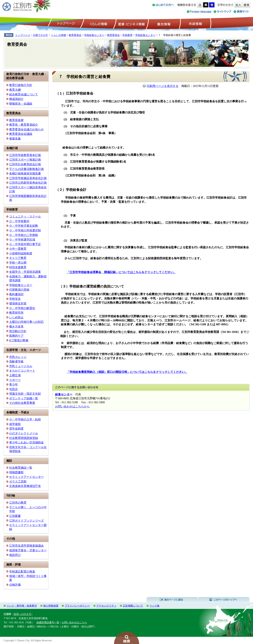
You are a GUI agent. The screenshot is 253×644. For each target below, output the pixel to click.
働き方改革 (16, 327)
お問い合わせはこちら (74, 622)
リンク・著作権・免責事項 (22, 606)
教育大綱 (15, 90)
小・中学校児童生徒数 (24, 226)
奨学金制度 (16, 429)
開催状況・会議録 (21, 104)
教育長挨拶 (16, 120)
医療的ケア (16, 336)
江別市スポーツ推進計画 (25, 160)
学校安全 (15, 299)
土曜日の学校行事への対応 (26, 322)
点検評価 (15, 585)
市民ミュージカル (21, 366)
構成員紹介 (16, 99)
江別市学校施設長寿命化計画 (28, 178)
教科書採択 (16, 294)
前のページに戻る (172, 600)
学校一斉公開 (18, 263)
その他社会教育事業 (22, 403)
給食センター (64, 394)
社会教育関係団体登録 (24, 438)
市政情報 (195, 24)
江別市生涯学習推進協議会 (26, 546)
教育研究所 (16, 313)
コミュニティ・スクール (25, 216)
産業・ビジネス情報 (131, 24)
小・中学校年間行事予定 (25, 244)
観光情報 (163, 24)
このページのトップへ (224, 600)
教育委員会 (75, 35)
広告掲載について (133, 606)
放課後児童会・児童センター (28, 550)
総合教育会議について (24, 94)
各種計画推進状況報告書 (25, 173)
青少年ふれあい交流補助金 (26, 442)
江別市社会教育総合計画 (25, 164)
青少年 (14, 384)
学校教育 (127, 35)
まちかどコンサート (22, 371)
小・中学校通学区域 (22, 240)
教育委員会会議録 (21, 134)
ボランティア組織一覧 (24, 398)
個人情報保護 (51, 606)
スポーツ (15, 380)
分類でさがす (41, 35)
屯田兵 (14, 389)
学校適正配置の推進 (22, 572)
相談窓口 (15, 555)
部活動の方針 (18, 331)
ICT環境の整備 (19, 340)
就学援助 (15, 424)
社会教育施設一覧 (21, 468)
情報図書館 (16, 472)
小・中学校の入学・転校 (25, 419)
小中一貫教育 (18, 249)
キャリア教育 (18, 258)
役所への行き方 (23, 614)
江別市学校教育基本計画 (25, 155)
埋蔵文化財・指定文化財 (25, 394)
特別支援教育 (18, 267)
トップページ (66, 24)
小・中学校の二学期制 (24, 235)
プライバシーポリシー (77, 606)
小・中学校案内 (19, 221)
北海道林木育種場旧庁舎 (25, 486)
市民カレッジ (18, 357)
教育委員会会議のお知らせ (26, 129)
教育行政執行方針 (21, 85)
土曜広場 (15, 375)
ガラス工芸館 (18, 482)
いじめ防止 (16, 317)
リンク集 (155, 606)
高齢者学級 (16, 361)
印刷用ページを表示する (163, 86)
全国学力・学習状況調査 (25, 272)
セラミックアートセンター (26, 477)
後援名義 (15, 139)
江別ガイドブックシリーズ (26, 521)
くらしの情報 (98, 24)
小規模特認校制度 (21, 253)
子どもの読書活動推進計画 (26, 169)
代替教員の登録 (19, 290)
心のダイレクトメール (24, 433)
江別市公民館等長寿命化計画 (28, 183)
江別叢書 (15, 516)
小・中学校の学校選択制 (25, 230)
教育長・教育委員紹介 (24, 125)
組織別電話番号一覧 (48, 622)
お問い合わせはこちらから (72, 406)
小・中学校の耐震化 (22, 308)
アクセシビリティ (106, 606)
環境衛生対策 (18, 303)
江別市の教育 (18, 503)
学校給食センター (94, 35)
